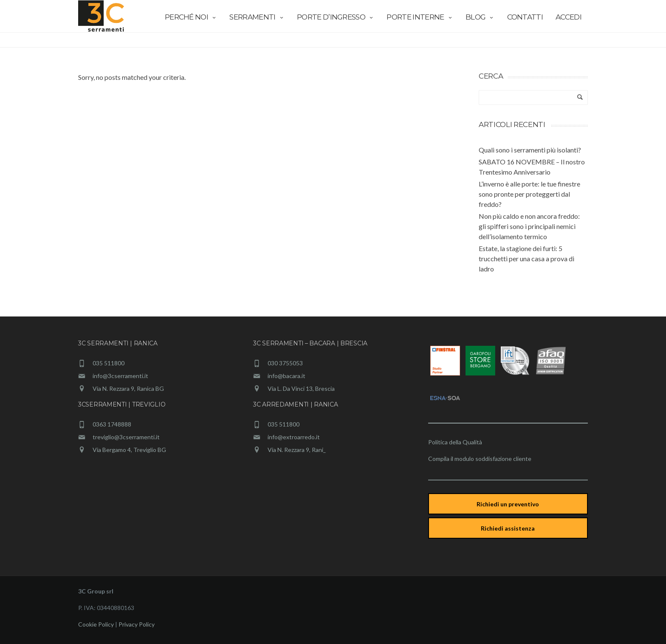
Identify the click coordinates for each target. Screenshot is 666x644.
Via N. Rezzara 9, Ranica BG (128, 388)
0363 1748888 (112, 424)
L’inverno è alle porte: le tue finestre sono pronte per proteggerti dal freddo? (529, 194)
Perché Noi (191, 17)
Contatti (525, 17)
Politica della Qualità (455, 442)
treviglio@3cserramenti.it (126, 437)
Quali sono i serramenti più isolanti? (530, 150)
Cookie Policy (96, 624)
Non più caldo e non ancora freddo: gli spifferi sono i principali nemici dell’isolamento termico (529, 226)
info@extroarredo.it (294, 437)
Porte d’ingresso (335, 17)
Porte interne (420, 17)
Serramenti (257, 17)
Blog (480, 17)
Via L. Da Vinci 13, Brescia (301, 388)
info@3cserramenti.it (120, 376)
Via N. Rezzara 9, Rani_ (297, 450)
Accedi (569, 17)
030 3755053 (285, 363)
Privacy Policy (137, 624)
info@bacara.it (286, 376)
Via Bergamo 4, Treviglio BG (129, 450)
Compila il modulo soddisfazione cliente (480, 459)
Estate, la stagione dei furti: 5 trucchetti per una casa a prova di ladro (526, 258)
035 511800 (109, 363)
